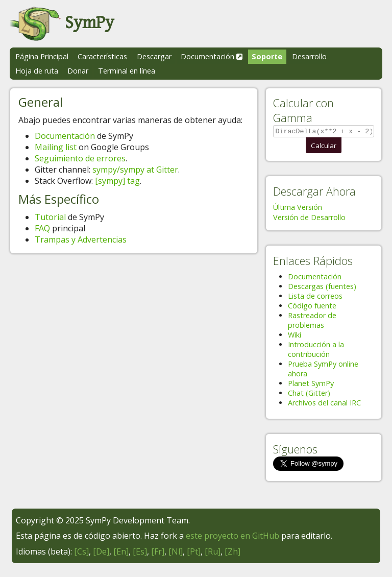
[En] (121, 553)
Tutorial (50, 217)
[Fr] (158, 553)
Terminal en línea (127, 71)
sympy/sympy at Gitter (135, 170)
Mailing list (56, 147)
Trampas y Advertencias (81, 239)
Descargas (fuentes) (322, 288)
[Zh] (232, 553)
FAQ (42, 228)
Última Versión (298, 209)
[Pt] (194, 553)
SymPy (62, 23)
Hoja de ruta (37, 71)
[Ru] (213, 553)
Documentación (212, 56)
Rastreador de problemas (312, 322)
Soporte (267, 56)
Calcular (324, 147)
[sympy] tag (117, 181)
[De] (101, 553)
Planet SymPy (311, 385)
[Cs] (81, 553)
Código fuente (312, 307)
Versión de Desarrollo (309, 219)
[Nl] (176, 553)
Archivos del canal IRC (324, 404)
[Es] (140, 553)
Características (102, 56)
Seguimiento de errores (80, 158)
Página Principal (42, 56)
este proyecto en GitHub (232, 537)
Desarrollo (309, 56)
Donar (78, 71)
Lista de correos (315, 297)
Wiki (295, 336)
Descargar (154, 56)
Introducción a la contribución (316, 351)
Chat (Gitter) (309, 394)
